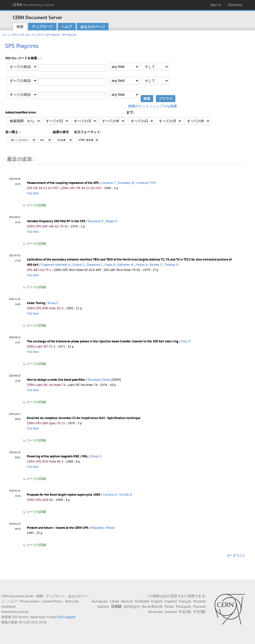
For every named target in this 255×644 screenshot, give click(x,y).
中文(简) (185, 612)
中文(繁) (199, 612)
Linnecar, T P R (146, 183)
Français (185, 601)
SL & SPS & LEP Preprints (46, 35)
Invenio (23, 612)
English (157, 601)
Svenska (171, 612)
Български (100, 601)
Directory (235, 5)
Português (184, 606)
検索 (20, 27)
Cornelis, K (110, 495)
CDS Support (67, 617)
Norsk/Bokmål (152, 606)
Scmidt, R (126, 495)
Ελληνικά (142, 601)
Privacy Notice (30, 601)
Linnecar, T (108, 183)
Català (114, 601)
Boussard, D (96, 221)
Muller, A (142, 265)
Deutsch (127, 601)
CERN (33, 5)
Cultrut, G (78, 265)
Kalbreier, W (125, 265)
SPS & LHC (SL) (21, 35)
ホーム (6, 35)
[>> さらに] (236, 555)
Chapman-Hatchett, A (56, 265)
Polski (169, 606)
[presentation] (55, 528)
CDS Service (20, 617)
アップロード (42, 27)
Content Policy (52, 601)
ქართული (132, 606)
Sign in (216, 5)
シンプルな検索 (165, 106)
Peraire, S (156, 265)
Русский (199, 606)
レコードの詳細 (34, 205)
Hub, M (186, 341)
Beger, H (112, 221)
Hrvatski (199, 601)
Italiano (103, 606)
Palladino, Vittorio (103, 528)
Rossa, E (53, 303)
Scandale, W (126, 183)
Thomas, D (171, 265)
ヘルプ (67, 27)
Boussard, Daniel (99, 380)
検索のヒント (139, 106)
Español (171, 601)
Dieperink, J (95, 265)
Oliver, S (96, 456)
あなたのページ (93, 27)
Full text (33, 193)
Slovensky (155, 612)
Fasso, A (110, 265)
